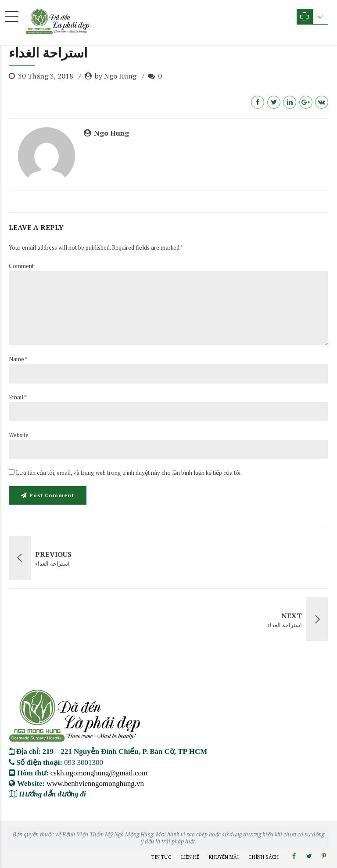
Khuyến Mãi (224, 857)
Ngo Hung (111, 133)
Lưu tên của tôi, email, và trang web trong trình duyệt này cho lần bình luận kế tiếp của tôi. (129, 473)
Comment (21, 266)
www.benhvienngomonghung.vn (95, 783)
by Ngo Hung (116, 76)
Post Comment (52, 495)
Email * (18, 397)
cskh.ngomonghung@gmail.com (99, 773)
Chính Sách (264, 857)
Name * (18, 359)
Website (19, 435)
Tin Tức (161, 857)
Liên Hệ (190, 857)
